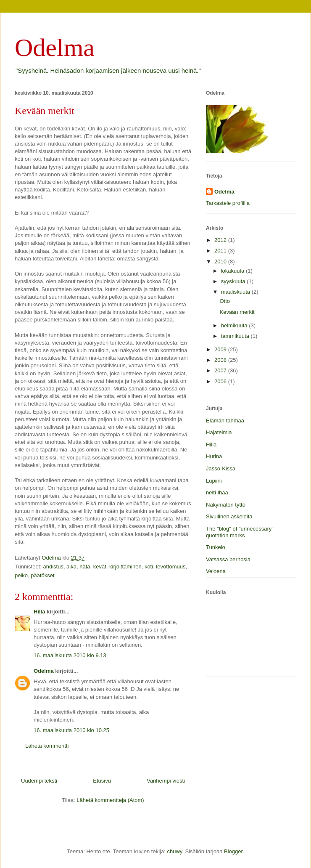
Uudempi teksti (39, 781)
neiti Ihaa (217, 492)
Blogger (233, 851)
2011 (221, 251)
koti (149, 567)
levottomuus (171, 567)
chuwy (174, 851)
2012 (221, 240)
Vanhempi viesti (166, 781)
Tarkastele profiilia (228, 203)
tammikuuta (236, 336)
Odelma (55, 48)
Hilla (39, 612)
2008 (221, 360)
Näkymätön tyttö (226, 505)
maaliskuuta (236, 292)
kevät (100, 567)
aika (71, 567)
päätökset (42, 575)
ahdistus (53, 567)
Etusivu (102, 781)
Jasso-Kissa (221, 469)
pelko (21, 575)
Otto (225, 301)
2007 (221, 370)
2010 (221, 261)
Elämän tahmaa (225, 421)
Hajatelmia (219, 432)
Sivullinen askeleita (229, 516)
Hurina (214, 456)
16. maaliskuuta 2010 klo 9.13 (70, 655)
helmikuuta (235, 325)
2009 (221, 349)
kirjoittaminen (125, 567)
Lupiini (214, 481)
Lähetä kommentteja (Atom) (110, 800)
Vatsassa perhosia (228, 559)
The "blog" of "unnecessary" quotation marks (240, 532)
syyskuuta (234, 281)
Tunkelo (216, 547)
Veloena (216, 571)
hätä (85, 567)
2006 (221, 381)
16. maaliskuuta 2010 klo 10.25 (71, 730)
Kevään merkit (237, 312)
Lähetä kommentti (47, 746)
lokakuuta (233, 271)
